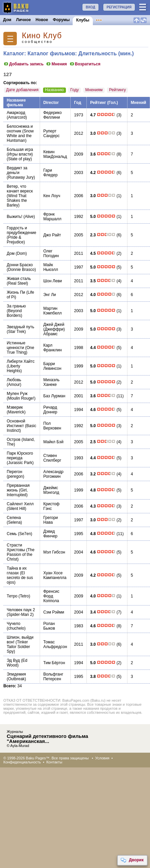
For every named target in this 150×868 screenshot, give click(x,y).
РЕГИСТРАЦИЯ (119, 7)
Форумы (61, 20)
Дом (7, 20)
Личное (24, 20)
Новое (42, 20)
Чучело (13, 624)
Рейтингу (117, 90)
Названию (54, 90)
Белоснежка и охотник (20, 129)
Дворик (132, 860)
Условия (102, 758)
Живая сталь (19, 279)
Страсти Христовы (16, 547)
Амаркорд (16, 113)
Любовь (14, 380)
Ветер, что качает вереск (20, 189)
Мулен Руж (17, 394)
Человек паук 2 (21, 610)
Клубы (83, 20)
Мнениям (94, 90)
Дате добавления (22, 90)
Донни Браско (20, 265)
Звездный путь (21, 327)
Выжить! (14, 217)
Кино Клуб (42, 36)
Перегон (14, 472)
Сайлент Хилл (20, 504)
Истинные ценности (16, 345)
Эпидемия (16, 674)
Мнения (56, 64)
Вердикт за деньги (17, 170)
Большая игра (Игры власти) (20, 152)
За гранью (16, 306)
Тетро (12, 596)
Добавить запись (24, 64)
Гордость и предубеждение (22, 230)
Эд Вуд (13, 660)
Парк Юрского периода (20, 456)
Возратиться (85, 64)
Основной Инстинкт (16, 423)
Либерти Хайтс (21, 361)
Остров (14, 440)
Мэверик (15, 407)
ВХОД (90, 7)
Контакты (54, 762)
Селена (14, 518)
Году (74, 90)
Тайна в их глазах (17, 571)
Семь (12, 534)
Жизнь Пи (16, 292)
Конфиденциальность (22, 762)
